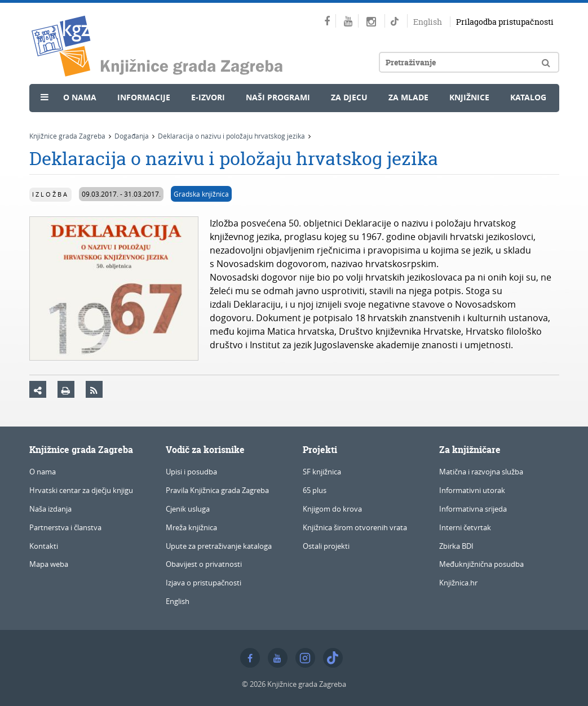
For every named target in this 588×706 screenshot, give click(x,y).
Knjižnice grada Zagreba (67, 136)
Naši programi (278, 97)
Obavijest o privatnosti (204, 564)
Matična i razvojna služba (481, 472)
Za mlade (408, 97)
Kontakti (44, 546)
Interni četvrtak (465, 527)
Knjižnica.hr (458, 583)
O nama (80, 97)
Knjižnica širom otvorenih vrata (355, 527)
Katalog (528, 97)
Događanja (132, 136)
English (428, 22)
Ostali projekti (326, 546)
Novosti (62, 122)
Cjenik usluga (188, 509)
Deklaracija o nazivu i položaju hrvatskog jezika (231, 136)
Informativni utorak (472, 490)
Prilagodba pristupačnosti (505, 22)
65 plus (315, 490)
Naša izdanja (50, 509)
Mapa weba (49, 564)
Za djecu (349, 97)
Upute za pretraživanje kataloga (219, 546)
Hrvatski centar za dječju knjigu (81, 490)
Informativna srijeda (473, 509)
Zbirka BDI (456, 546)
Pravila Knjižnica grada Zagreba (217, 490)
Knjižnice (469, 97)
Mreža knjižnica (191, 527)
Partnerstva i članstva (65, 527)
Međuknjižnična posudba (481, 564)
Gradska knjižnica (201, 194)
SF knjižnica (322, 472)
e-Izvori (208, 97)
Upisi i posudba (191, 472)
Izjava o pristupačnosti (204, 583)
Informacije (144, 97)
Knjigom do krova (332, 509)
